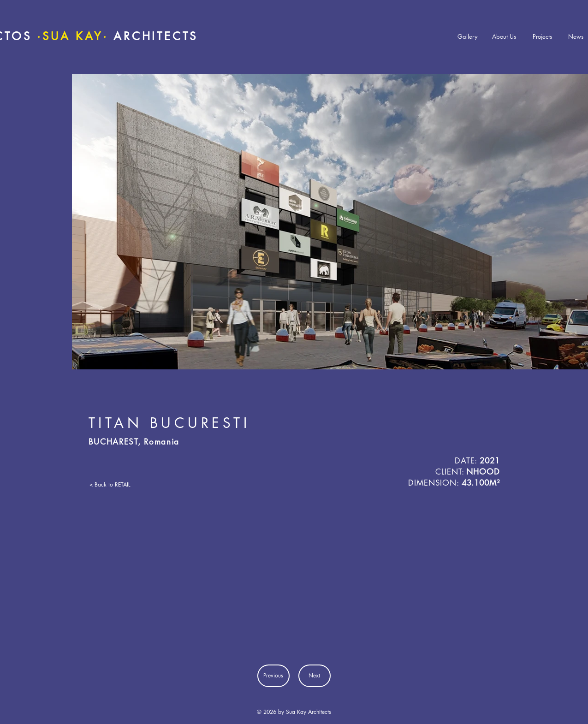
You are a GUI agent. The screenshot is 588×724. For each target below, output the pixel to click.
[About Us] (504, 37)
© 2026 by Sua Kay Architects (294, 712)
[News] (576, 37)
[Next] (315, 676)
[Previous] (273, 676)
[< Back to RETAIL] (117, 485)
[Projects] (542, 37)
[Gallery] (467, 37)
